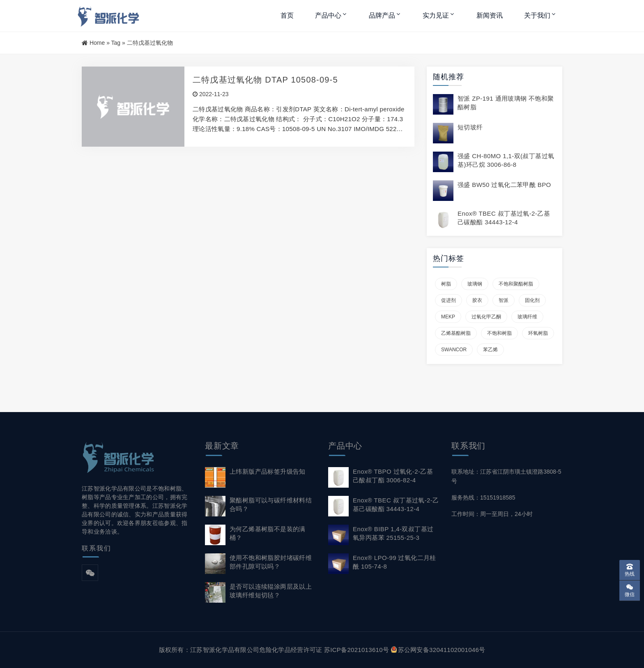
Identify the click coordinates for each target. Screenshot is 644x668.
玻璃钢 (475, 284)
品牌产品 (382, 15)
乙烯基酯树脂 (456, 333)
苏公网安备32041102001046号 (438, 650)
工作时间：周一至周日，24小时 (492, 514)
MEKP (448, 317)
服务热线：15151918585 (483, 498)
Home (97, 43)
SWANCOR (454, 350)
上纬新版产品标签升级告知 (268, 471)
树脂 (446, 284)
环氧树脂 (538, 333)
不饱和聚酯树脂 (516, 284)
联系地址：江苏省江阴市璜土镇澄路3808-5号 (506, 476)
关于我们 (537, 15)
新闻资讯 (490, 15)
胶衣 (477, 300)
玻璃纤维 (527, 317)
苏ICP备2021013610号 (356, 650)
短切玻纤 (470, 127)
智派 (504, 300)
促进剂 (448, 300)
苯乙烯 (490, 350)
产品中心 (328, 15)
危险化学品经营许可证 (291, 650)
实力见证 (436, 15)
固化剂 (532, 300)
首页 (287, 15)
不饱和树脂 (499, 333)
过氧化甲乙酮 (486, 317)
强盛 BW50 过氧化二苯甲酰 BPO (504, 185)
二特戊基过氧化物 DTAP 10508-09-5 (265, 80)
